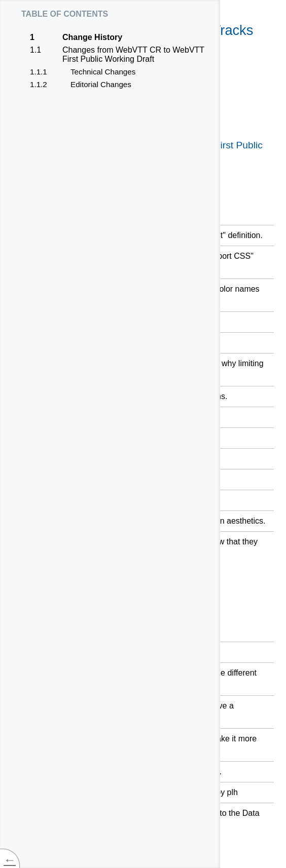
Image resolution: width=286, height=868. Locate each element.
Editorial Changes (101, 85)
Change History (92, 37)
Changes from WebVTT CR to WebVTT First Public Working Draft (133, 54)
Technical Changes (103, 72)
